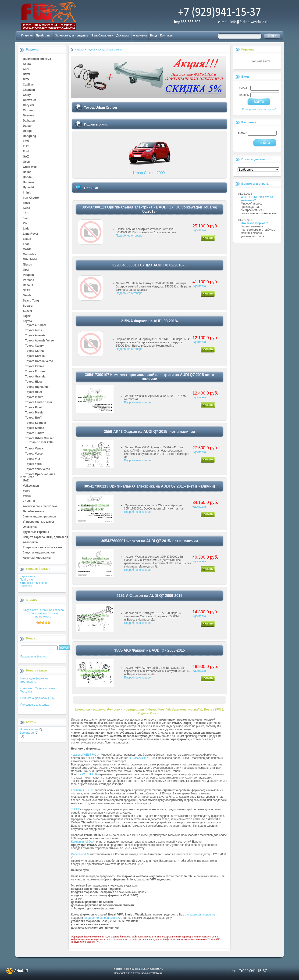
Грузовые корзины (36, 532)
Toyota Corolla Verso (39, 361)
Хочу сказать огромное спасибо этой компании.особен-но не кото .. (43, 613)
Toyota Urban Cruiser (39, 438)
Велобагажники (102, 36)
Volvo (27, 491)
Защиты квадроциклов (39, 553)
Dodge (27, 131)
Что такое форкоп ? (255, 223)
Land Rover (31, 234)
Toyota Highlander (37, 387)
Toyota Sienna (35, 428)
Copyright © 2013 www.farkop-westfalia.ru (138, 973)
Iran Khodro (31, 198)
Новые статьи (29, 729)
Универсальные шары (38, 522)
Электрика (30, 527)
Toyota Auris (34, 330)
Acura (27, 64)
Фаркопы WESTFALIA (85, 755)
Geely (27, 162)
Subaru (28, 306)
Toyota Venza (34, 449)
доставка (200, 230)
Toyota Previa (34, 413)
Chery (27, 95)
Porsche (28, 280)
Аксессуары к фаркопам (40, 506)
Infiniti (27, 193)
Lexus (27, 239)
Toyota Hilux (34, 392)
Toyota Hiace (34, 382)
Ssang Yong (31, 301)
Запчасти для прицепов (72, 36)
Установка (140, 36)
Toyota (27, 321)
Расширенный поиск (34, 657)
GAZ (26, 157)
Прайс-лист (44, 36)
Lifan (26, 244)
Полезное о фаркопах (35, 705)
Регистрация (249, 109)
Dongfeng (29, 136)
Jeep (26, 219)
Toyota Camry (34, 346)
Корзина (247, 49)
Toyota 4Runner (36, 325)
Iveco (27, 208)
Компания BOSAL (82, 790)
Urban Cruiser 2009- (41, 442)
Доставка (123, 36)
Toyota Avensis (35, 336)
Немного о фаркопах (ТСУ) (38, 698)
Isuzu (27, 203)
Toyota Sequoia (36, 423)
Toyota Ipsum (34, 397)
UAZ (26, 481)
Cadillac (28, 85)
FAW (26, 141)
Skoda (27, 296)
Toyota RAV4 (34, 418)
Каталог (80, 50)
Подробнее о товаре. (130, 236)
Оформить (157, 969)
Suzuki (27, 311)
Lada (26, 229)
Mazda (27, 249)
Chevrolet (29, 100)
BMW (26, 75)
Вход (153, 36)
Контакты (167, 36)
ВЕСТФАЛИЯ (138, 758)
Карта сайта (28, 576)
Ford (26, 152)
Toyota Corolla (35, 356)
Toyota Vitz (33, 459)
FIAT (26, 147)
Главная (27, 36)
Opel (26, 270)
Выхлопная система (37, 59)
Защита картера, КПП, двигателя (45, 537)
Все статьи (27, 733)
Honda (27, 177)
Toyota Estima (35, 366)
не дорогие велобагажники (102, 918)
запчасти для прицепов (200, 915)
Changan (29, 90)
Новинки (91, 188)
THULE (76, 809)
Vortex (27, 496)
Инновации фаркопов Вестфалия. (34, 680)
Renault (28, 285)
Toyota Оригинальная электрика (38, 474)
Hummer (29, 183)
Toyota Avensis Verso (40, 341)
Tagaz (27, 316)
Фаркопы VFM (80, 854)
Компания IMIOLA (82, 842)
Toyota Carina (34, 351)
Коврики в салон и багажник (43, 548)
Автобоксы (31, 542)
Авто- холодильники (37, 558)
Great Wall (30, 167)
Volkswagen (31, 486)
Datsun (28, 126)
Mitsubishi (30, 260)
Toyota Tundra (35, 433)
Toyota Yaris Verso (38, 469)
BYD (26, 80)
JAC (26, 213)
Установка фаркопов (33, 583)
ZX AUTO (29, 501)
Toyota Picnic (34, 408)
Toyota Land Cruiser (39, 402)
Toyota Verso (34, 454)
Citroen (28, 111)
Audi (26, 69)
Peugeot (28, 275)
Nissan (27, 265)
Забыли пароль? (267, 109)
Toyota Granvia (35, 377)
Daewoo (28, 116)
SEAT (27, 291)
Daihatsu (29, 121)
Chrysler (29, 105)
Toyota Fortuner (36, 372)
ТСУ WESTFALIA (87, 774)
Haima (27, 172)
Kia (25, 224)
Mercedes (29, 255)
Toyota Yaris (33, 464)
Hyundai (28, 188)
